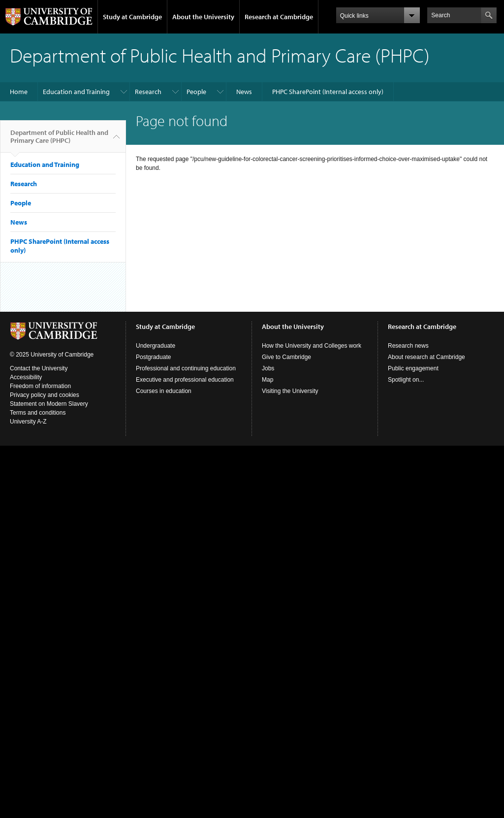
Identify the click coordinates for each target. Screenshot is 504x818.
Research (148, 92)
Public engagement (413, 368)
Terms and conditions (38, 413)
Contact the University (39, 368)
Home (19, 92)
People (196, 92)
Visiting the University (290, 391)
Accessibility (26, 377)
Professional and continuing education (186, 368)
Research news (408, 346)
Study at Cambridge (132, 17)
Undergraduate (156, 346)
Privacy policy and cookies (45, 395)
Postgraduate (153, 357)
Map (268, 380)
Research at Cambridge (279, 17)
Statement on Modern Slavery (49, 404)
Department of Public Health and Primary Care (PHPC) (59, 140)
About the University (203, 17)
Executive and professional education (185, 380)
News (244, 92)
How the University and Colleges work (312, 346)
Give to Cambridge (286, 357)
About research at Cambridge (426, 357)
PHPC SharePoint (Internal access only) (328, 92)
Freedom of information (40, 386)
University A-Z (28, 422)
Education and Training (76, 92)
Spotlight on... (406, 380)
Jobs (268, 368)
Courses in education (164, 391)
